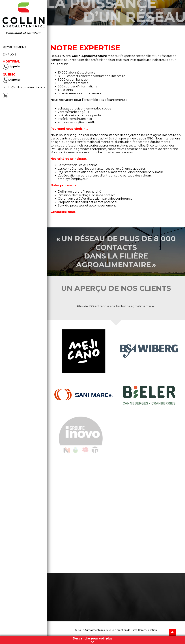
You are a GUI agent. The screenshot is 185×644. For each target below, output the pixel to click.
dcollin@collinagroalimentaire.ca (24, 87)
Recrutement (16, 47)
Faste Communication (144, 630)
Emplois (10, 54)
